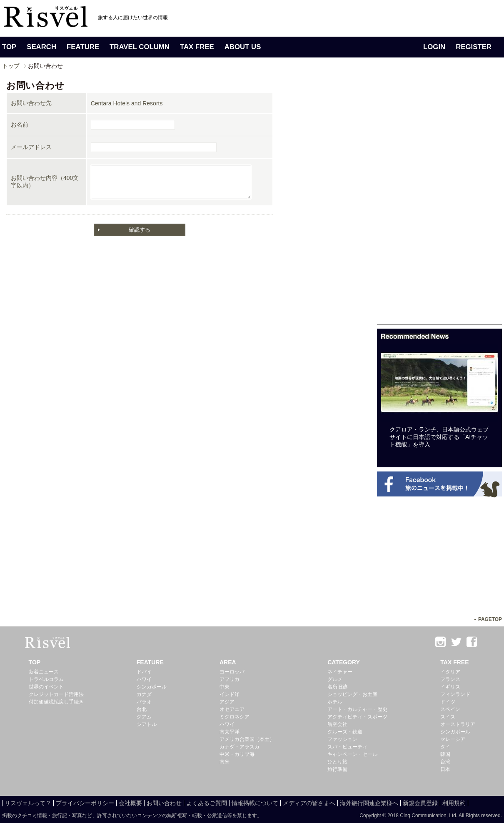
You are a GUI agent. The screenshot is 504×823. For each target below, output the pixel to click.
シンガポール (152, 687)
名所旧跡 (337, 687)
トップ (11, 66)
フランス (450, 679)
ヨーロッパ (232, 672)
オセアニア (232, 709)
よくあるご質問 (207, 803)
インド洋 (230, 694)
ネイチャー (340, 672)
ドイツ (448, 702)
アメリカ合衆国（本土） (247, 739)
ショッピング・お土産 (352, 694)
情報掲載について (255, 803)
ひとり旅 (337, 762)
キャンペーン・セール (352, 754)
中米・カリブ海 (237, 754)
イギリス (450, 687)
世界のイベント (46, 687)
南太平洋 (230, 732)
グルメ (335, 679)
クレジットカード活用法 (56, 694)
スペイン (450, 709)
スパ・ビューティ (347, 747)
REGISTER (474, 47)
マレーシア (453, 739)
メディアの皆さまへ (309, 803)
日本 (445, 769)
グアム (144, 717)
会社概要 (130, 803)
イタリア (450, 672)
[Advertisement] (439, 199)
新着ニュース (44, 672)
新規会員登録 (420, 803)
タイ (445, 747)
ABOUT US (243, 47)
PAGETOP (490, 619)
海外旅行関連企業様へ (369, 803)
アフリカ (230, 679)
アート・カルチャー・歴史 (357, 709)
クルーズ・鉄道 (345, 732)
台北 (142, 709)
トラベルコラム (46, 679)
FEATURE (83, 47)
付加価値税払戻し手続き (56, 702)
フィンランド (455, 694)
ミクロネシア (235, 717)
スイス (448, 717)
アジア (227, 702)
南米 (225, 762)
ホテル (335, 702)
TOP (9, 47)
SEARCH (41, 47)
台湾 (445, 762)
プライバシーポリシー (85, 803)
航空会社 (337, 724)
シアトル (147, 724)
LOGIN (434, 47)
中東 (225, 687)
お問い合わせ (164, 803)
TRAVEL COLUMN (140, 47)
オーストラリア (458, 724)
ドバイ (144, 672)
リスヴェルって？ (28, 803)
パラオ (144, 702)
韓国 (445, 754)
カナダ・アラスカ (240, 747)
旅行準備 (337, 769)
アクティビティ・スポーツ (357, 717)
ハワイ (144, 679)
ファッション (342, 739)
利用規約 (454, 803)
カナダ (144, 694)
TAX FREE (197, 47)
